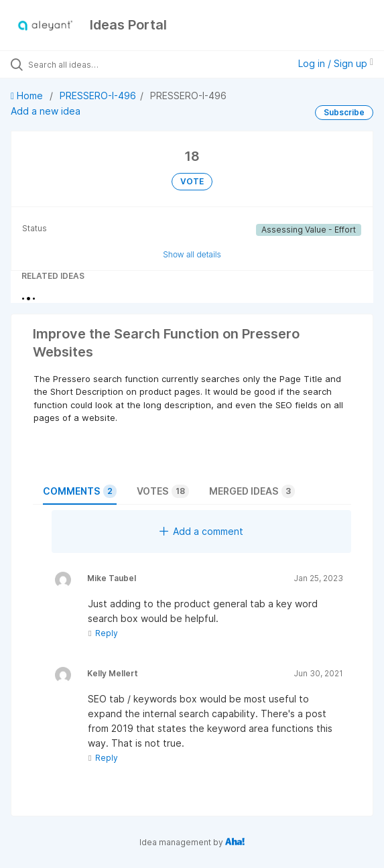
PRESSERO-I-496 (98, 96)
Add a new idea (46, 111)
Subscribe (344, 112)
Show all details (192, 254)
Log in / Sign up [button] (336, 63)
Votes (163, 491)
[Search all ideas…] (104, 64)
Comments (80, 491)
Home (28, 96)
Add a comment (201, 531)
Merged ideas (252, 491)
